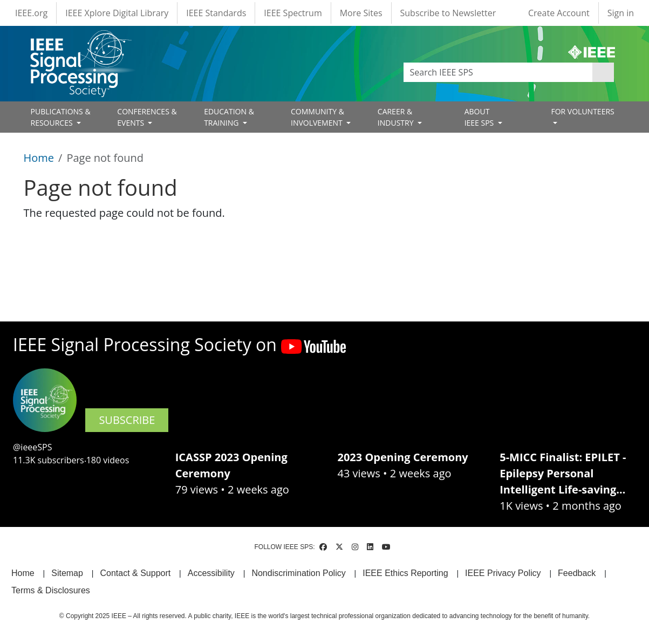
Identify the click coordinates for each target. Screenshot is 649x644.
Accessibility (211, 573)
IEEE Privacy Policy (503, 573)
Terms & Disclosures (51, 590)
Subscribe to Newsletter (448, 13)
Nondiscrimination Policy (298, 573)
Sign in (621, 13)
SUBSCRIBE (127, 420)
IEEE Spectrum (293, 13)
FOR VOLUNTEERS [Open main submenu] (582, 111)
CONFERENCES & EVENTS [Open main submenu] (147, 117)
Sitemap (67, 573)
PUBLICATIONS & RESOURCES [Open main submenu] (61, 117)
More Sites (361, 13)
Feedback (577, 573)
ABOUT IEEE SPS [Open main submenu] (480, 117)
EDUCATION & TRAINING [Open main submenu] (229, 117)
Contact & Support (135, 573)
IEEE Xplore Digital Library (117, 13)
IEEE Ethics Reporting (405, 573)
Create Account (559, 13)
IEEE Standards (216, 13)
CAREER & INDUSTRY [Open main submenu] (397, 117)
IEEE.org (31, 13)
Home (39, 158)
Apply (603, 72)
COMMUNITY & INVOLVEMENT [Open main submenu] (317, 117)
